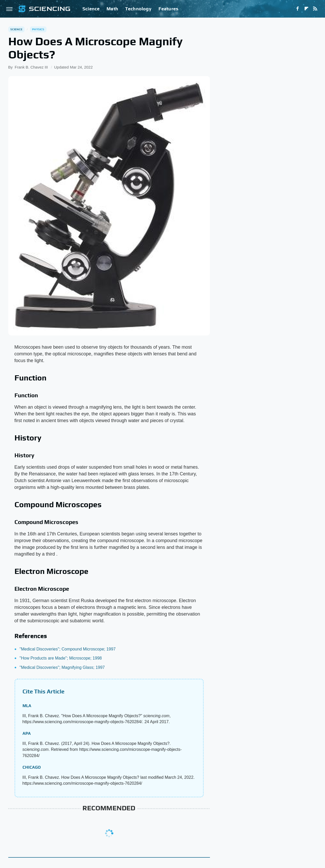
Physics (38, 29)
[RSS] (315, 9)
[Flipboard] (306, 9)
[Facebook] (298, 9)
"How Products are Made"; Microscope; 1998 (61, 658)
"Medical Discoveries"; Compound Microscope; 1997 (68, 649)
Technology (138, 9)
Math (112, 9)
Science (91, 9)
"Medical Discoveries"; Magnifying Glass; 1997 (62, 667)
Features (168, 9)
